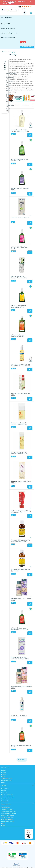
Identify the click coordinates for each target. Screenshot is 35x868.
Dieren (3, 823)
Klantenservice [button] (22, 2)
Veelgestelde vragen (7, 778)
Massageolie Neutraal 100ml (22, 482)
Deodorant (10, 82)
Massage (9, 102)
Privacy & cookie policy (7, 795)
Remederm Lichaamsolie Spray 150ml (20, 131)
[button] (30, 135)
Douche (9, 86)
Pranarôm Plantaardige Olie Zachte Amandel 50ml (21, 541)
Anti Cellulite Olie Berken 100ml (20, 160)
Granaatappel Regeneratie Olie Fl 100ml (20, 629)
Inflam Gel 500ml (19, 716)
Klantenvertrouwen (7, 780)
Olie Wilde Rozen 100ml (20, 248)
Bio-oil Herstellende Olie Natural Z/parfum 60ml (19, 424)
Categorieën (6, 18)
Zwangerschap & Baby (8, 815)
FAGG (3, 782)
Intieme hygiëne (9, 90)
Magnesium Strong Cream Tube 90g (21, 512)
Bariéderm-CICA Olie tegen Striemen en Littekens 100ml (21, 365)
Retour (3, 776)
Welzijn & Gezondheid (8, 38)
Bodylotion (10, 78)
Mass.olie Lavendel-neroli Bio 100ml (20, 658)
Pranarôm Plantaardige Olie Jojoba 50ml (21, 570)
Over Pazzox (5, 789)
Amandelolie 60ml (20, 218)
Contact (3, 791)
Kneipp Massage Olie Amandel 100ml (21, 687)
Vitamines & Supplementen (9, 33)
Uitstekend (26, 9)
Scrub (8, 110)
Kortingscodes (5, 801)
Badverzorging (11, 74)
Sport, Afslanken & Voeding (9, 813)
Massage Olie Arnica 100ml (21, 746)
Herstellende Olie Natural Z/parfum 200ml (19, 453)
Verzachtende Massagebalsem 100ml (19, 277)
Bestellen (4, 770)
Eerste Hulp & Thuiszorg (8, 821)
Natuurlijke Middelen (7, 819)
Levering (4, 772)
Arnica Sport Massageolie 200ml (18, 336)
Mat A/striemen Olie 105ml (21, 394)
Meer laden (22, 760)
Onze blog (4, 793)
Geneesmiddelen (6, 24)
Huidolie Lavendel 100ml (20, 189)
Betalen (3, 774)
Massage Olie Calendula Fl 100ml (19, 306)
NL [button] (31, 2)
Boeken (3, 825)
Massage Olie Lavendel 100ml (21, 599)
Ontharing (10, 106)
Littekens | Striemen (9, 97)
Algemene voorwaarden (8, 797)
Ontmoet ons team (6, 799)
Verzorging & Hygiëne (8, 28)
